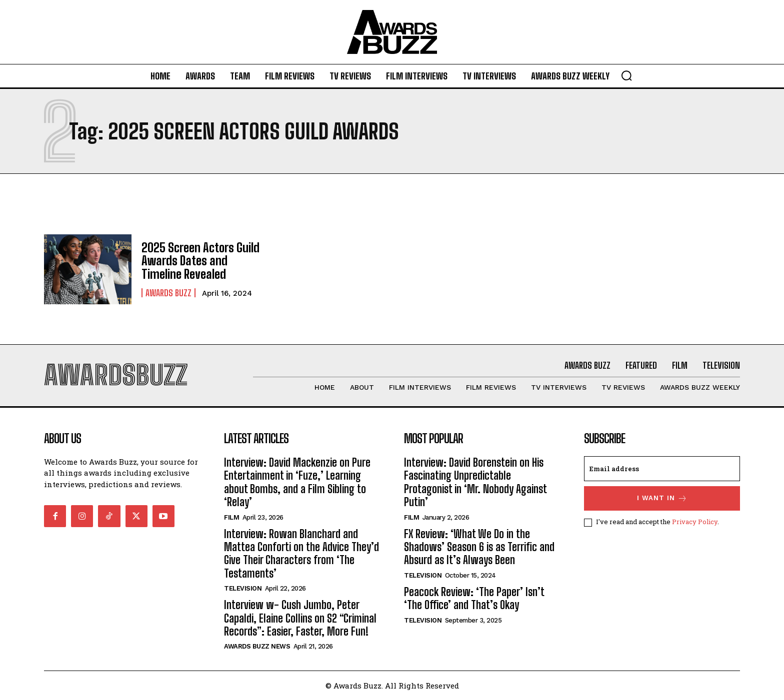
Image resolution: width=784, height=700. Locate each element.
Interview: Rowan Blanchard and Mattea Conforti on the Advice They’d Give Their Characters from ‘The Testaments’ (301, 554)
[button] (626, 75)
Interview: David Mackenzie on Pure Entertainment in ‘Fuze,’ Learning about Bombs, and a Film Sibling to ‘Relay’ (297, 482)
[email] (662, 469)
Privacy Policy (695, 522)
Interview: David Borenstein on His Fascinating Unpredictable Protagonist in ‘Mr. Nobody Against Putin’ (475, 482)
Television (243, 588)
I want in (662, 498)
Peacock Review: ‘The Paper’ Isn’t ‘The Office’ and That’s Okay (474, 598)
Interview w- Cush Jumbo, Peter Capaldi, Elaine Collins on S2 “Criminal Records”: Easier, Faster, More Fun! (300, 618)
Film (231, 517)
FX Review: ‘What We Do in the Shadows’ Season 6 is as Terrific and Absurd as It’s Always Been (479, 547)
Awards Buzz (168, 293)
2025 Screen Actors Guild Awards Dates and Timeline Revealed (200, 261)
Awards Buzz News (257, 646)
